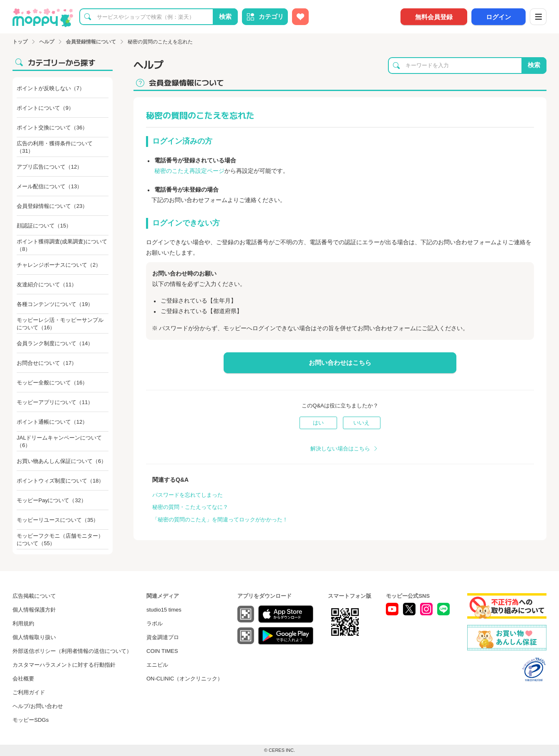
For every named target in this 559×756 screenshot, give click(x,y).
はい (318, 423)
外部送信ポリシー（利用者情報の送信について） (72, 651)
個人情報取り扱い (34, 637)
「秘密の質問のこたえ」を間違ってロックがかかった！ (220, 520)
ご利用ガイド (29, 692)
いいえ (361, 423)
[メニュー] (538, 17)
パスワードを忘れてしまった (188, 495)
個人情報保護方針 (34, 610)
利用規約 (23, 623)
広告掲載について (34, 596)
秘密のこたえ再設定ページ (189, 171)
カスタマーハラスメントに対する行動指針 (64, 665)
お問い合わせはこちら (340, 363)
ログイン (499, 17)
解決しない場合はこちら (340, 449)
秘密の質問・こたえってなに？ (190, 507)
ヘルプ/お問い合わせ (38, 706)
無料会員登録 (434, 17)
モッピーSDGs (31, 720)
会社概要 (23, 679)
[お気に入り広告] (300, 17)
